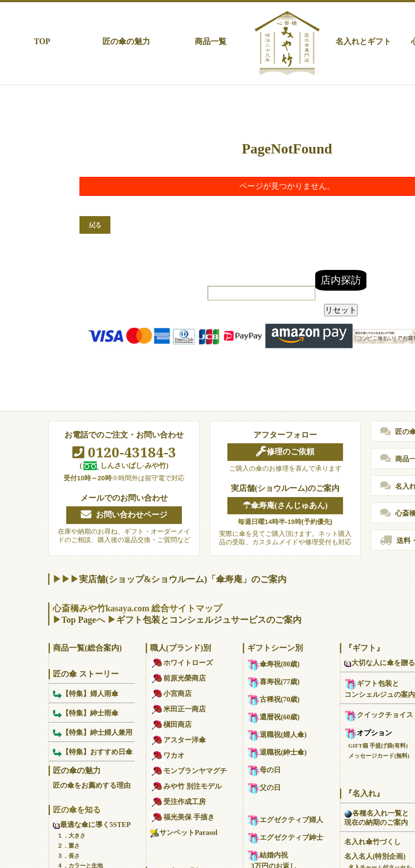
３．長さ (68, 856)
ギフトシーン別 (275, 648)
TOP (42, 41)
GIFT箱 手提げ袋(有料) (378, 746)
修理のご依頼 (285, 452)
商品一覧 (211, 41)
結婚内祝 (268, 855)
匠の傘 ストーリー (86, 674)
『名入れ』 (364, 793)
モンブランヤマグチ (189, 771)
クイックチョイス (379, 715)
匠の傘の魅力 (126, 41)
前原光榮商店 (178, 678)
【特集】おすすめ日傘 (93, 752)
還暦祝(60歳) (274, 717)
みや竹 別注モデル (186, 786)
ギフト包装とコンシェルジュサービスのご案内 (209, 620)
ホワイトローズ (181, 663)
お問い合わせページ (124, 515)
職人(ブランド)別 (181, 648)
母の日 (264, 770)
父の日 (264, 788)
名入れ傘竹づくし (373, 842)
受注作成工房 (178, 802)
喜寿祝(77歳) (274, 682)
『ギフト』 (364, 648)
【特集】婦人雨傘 (86, 694)
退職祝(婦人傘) (277, 735)
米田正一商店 (178, 709)
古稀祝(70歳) (274, 699)
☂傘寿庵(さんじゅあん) (285, 505)
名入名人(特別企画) (375, 856)
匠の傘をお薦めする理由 (92, 785)
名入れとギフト (363, 41)
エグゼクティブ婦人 (285, 820)
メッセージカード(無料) (379, 756)
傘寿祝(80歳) (274, 664)
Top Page (79, 620)
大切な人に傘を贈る (380, 663)
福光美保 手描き (182, 817)
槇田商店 (171, 724)
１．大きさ (71, 836)
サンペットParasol (184, 832)
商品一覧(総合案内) (87, 648)
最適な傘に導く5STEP (92, 825)
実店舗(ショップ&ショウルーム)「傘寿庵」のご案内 (183, 579)
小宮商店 (171, 694)
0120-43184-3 (124, 452)
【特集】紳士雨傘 (86, 713)
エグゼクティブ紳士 (285, 837)
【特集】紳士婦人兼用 (93, 732)
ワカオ (167, 755)
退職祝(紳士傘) (277, 752)
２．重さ (68, 846)
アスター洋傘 (178, 740)
